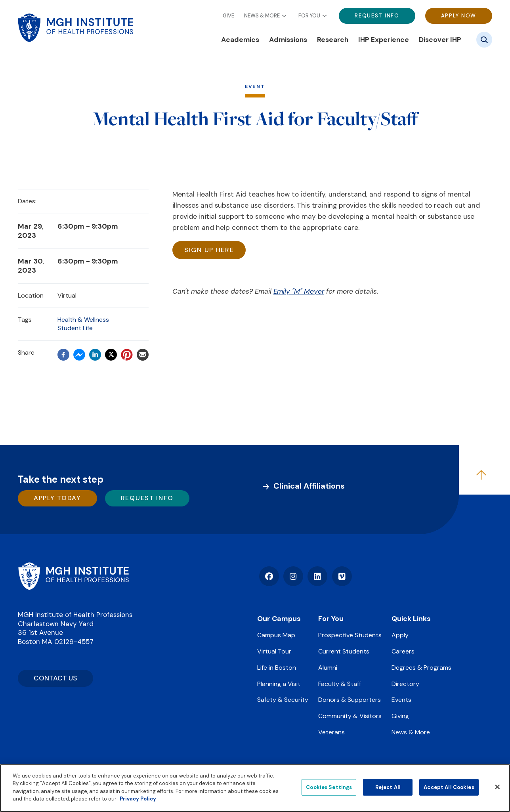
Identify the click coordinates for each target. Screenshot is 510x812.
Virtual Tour (274, 651)
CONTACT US (55, 678)
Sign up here (209, 250)
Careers (403, 651)
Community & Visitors (350, 716)
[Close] (497, 787)
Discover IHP (440, 40)
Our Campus (279, 619)
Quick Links (411, 619)
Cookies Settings (329, 787)
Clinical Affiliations (309, 486)
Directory (405, 684)
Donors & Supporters (350, 700)
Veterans (331, 732)
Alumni (328, 668)
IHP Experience (384, 40)
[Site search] (484, 40)
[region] (255, 788)
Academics (240, 40)
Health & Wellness (83, 320)
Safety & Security (283, 700)
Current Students (344, 651)
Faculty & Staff (340, 684)
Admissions (288, 40)
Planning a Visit (279, 684)
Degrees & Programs (421, 668)
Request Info (377, 16)
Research (333, 40)
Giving (400, 716)
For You (309, 16)
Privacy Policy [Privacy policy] (138, 799)
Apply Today (57, 498)
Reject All (388, 787)
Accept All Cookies (449, 787)
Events (401, 700)
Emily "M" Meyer (298, 291)
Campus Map (276, 635)
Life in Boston (277, 668)
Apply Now (459, 16)
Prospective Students (350, 635)
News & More (262, 16)
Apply (400, 635)
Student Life (75, 328)
